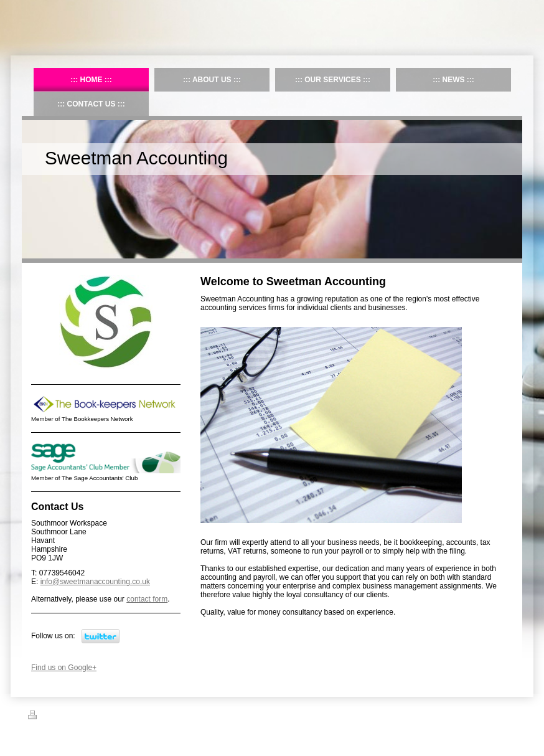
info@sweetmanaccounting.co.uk (95, 582)
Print (43, 717)
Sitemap (73, 717)
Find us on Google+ (64, 668)
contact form (147, 599)
